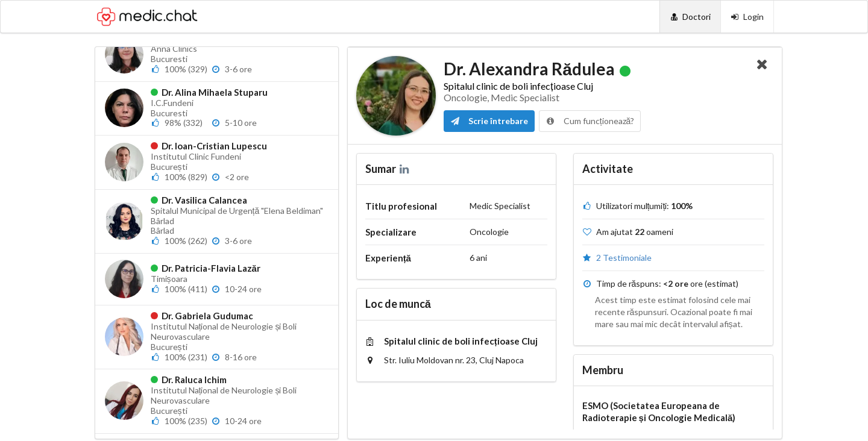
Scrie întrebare (489, 121)
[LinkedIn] (405, 169)
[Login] (747, 17)
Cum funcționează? (590, 121)
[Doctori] (690, 17)
